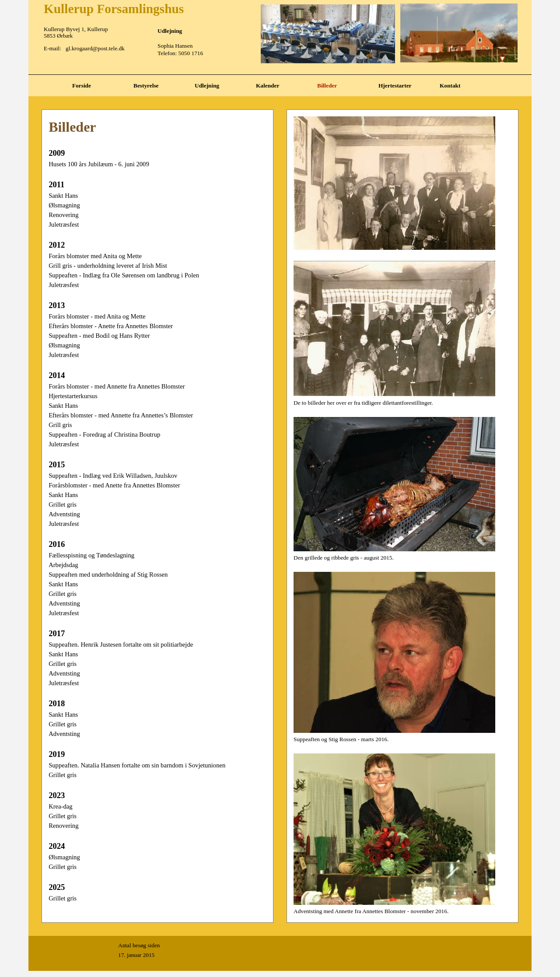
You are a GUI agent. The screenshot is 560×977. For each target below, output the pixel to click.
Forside (82, 86)
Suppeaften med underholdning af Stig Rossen (108, 574)
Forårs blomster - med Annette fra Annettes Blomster (117, 386)
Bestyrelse (146, 86)
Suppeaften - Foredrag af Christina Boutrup (104, 434)
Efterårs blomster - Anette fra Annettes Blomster (111, 326)
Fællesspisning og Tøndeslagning (91, 555)
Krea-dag (61, 806)
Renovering (63, 215)
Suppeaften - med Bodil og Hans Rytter (99, 336)
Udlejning (207, 86)
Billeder (327, 86)
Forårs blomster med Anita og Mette (95, 256)
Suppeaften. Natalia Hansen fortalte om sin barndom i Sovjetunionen (137, 765)
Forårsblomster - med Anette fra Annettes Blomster (114, 485)
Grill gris (60, 425)
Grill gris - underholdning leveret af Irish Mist (108, 266)
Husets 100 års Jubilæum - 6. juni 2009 (99, 164)
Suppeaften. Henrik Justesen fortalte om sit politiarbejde (121, 644)
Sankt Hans (63, 196)
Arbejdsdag (63, 565)
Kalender (268, 86)
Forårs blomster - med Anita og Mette (97, 316)
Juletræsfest (64, 224)
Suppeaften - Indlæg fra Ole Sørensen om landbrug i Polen (124, 275)
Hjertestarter (395, 86)
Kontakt (450, 86)
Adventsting (64, 514)
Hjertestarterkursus (73, 396)
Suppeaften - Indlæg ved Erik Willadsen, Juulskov (113, 476)
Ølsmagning (64, 205)
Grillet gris (63, 504)
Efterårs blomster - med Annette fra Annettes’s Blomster (121, 415)
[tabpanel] (280, 75)
